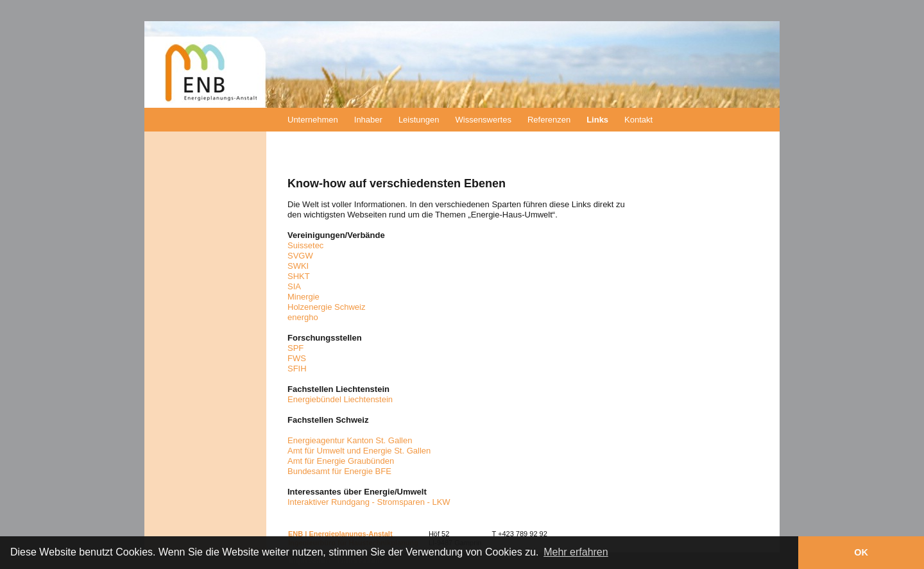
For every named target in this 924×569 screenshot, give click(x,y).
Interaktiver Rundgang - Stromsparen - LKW (369, 502)
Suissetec (305, 245)
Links (597, 120)
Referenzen (549, 120)
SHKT (299, 276)
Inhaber (368, 120)
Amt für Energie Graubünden (341, 461)
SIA (294, 286)
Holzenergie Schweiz (326, 307)
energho (303, 317)
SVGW (300, 256)
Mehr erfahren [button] (576, 552)
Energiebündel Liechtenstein (340, 399)
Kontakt (638, 120)
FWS (297, 358)
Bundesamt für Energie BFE (339, 471)
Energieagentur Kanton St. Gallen (350, 440)
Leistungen (419, 120)
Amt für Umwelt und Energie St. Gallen (359, 451)
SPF (295, 348)
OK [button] (861, 552)
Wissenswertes (483, 120)
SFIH (297, 369)
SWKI (298, 266)
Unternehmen (313, 120)
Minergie (304, 297)
